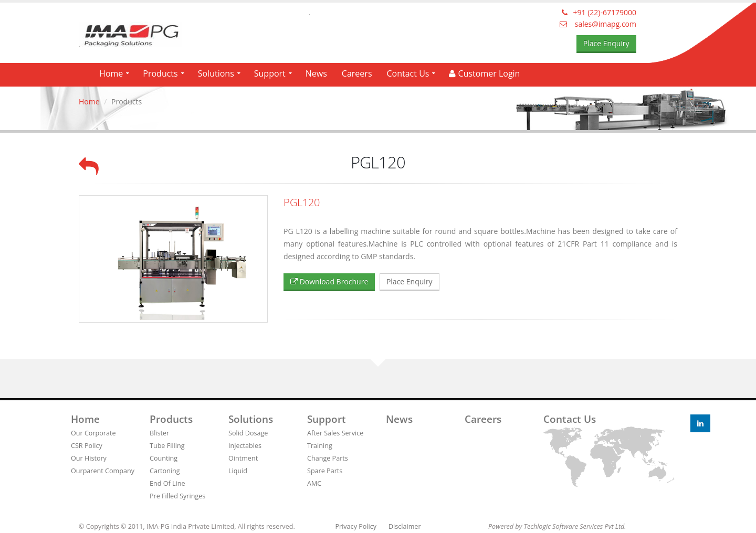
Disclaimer (405, 526)
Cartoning (165, 471)
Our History (89, 458)
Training (320, 446)
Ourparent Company (103, 471)
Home (111, 73)
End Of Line (167, 483)
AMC (314, 483)
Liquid (238, 471)
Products (160, 73)
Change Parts (328, 458)
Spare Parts (325, 471)
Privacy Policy (356, 526)
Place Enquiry (606, 43)
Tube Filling (167, 446)
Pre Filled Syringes (177, 496)
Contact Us (408, 73)
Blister (159, 433)
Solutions (216, 73)
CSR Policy (87, 446)
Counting (164, 458)
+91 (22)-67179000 (599, 12)
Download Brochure (329, 281)
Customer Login (484, 73)
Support (270, 73)
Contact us (570, 419)
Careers (357, 73)
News (316, 73)
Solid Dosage (248, 433)
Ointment (243, 458)
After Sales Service (335, 433)
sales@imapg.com (598, 24)
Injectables (245, 446)
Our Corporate (93, 433)
